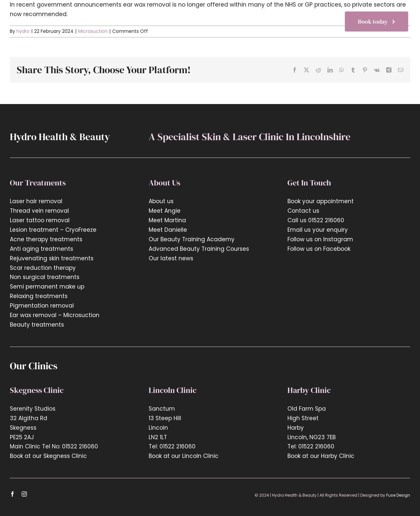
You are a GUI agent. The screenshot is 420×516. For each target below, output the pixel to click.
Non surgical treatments (45, 277)
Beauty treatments (37, 325)
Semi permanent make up (47, 287)
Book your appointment (321, 201)
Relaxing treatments (39, 296)
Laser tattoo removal (40, 220)
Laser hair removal (36, 201)
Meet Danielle (168, 230)
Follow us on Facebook (319, 249)
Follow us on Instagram (320, 239)
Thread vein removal (39, 211)
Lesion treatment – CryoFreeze (53, 230)
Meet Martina (167, 220)
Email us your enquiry (318, 230)
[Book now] (377, 21)
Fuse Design (398, 495)
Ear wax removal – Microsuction (55, 315)
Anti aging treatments (42, 249)
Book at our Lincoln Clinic (184, 456)
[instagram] (24, 494)
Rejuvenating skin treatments (52, 258)
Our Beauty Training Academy (192, 239)
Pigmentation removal (42, 306)
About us (161, 201)
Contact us (303, 211)
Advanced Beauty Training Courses (199, 249)
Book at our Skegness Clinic (48, 456)
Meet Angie (165, 211)
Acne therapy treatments (46, 239)
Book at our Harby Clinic (321, 456)
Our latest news (172, 258)
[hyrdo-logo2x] (43, 12)
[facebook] (12, 494)
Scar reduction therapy (43, 268)
